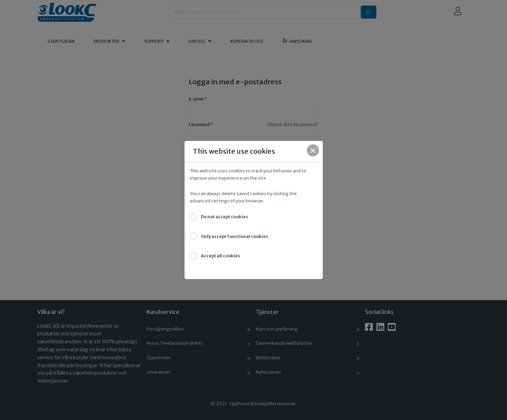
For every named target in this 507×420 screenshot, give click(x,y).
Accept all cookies (220, 256)
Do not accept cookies (224, 217)
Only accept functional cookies (234, 236)
